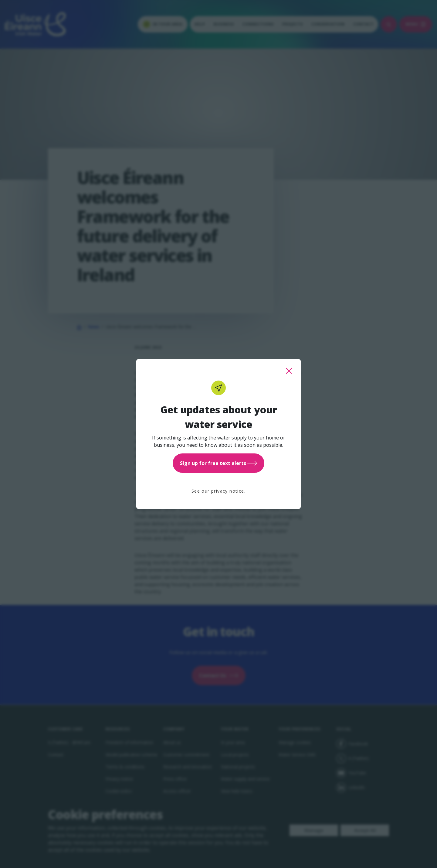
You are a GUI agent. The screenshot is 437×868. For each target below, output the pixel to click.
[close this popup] (289, 371)
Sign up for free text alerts (218, 463)
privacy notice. (228, 491)
